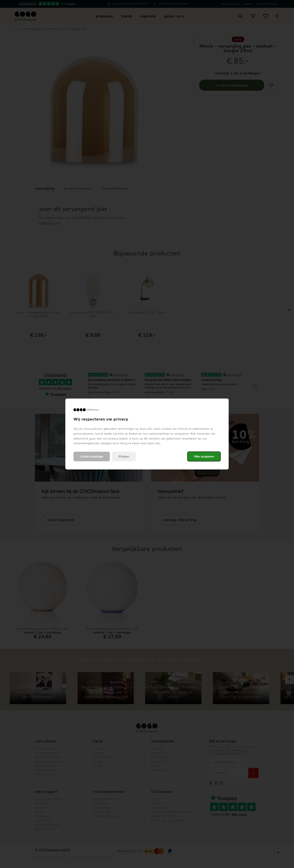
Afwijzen (124, 457)
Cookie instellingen (92, 457)
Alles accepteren (204, 457)
